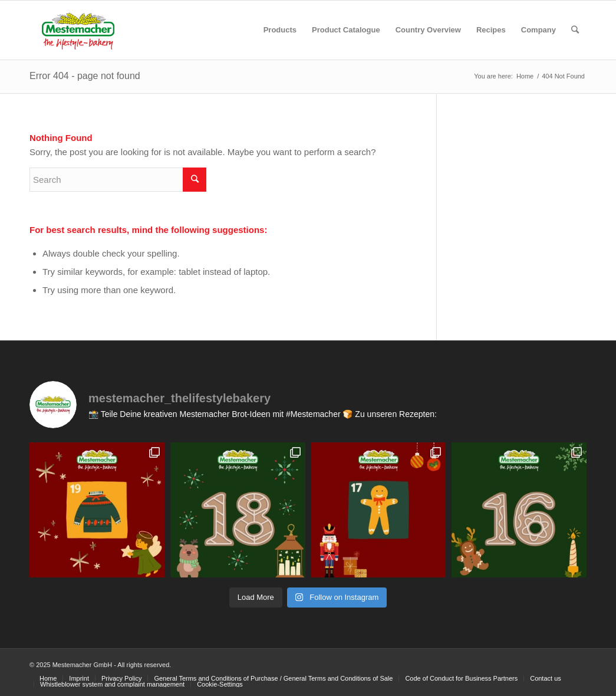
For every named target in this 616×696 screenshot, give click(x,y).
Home (525, 76)
